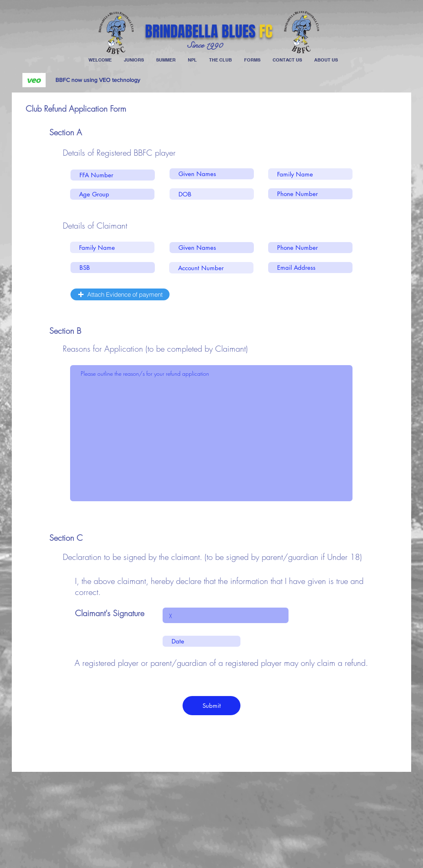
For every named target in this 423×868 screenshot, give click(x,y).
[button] (120, 294)
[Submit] (211, 706)
